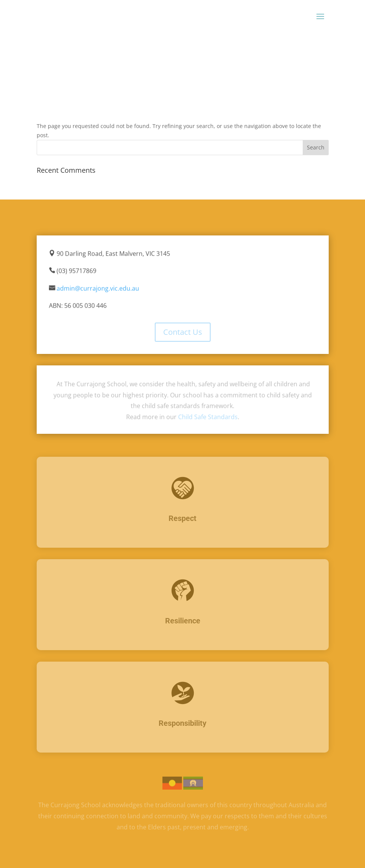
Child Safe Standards (208, 417)
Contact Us (183, 332)
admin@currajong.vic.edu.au (98, 289)
